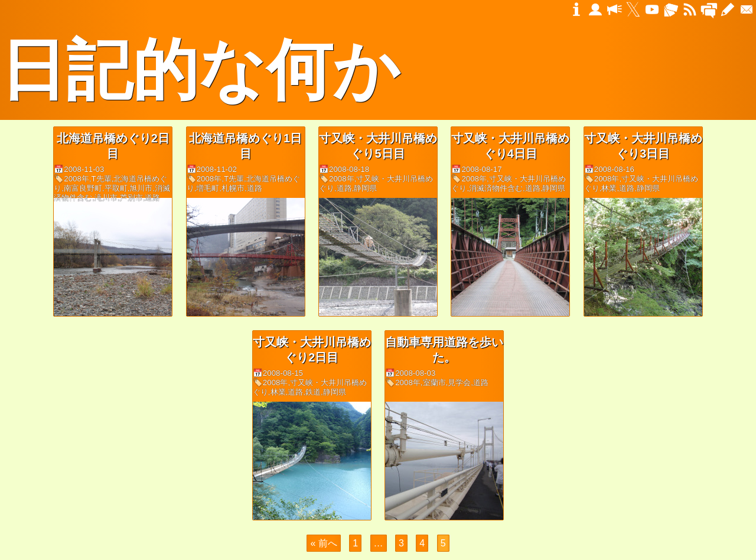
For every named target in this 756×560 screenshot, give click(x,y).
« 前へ (323, 543)
